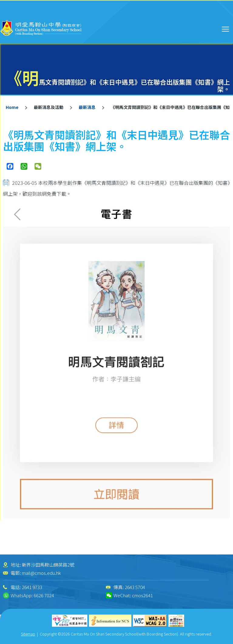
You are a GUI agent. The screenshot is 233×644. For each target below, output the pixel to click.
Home (12, 107)
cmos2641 (142, 595)
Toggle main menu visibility (226, 28)
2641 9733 (32, 587)
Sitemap (28, 634)
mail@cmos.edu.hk (41, 573)
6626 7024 (44, 595)
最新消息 (87, 107)
